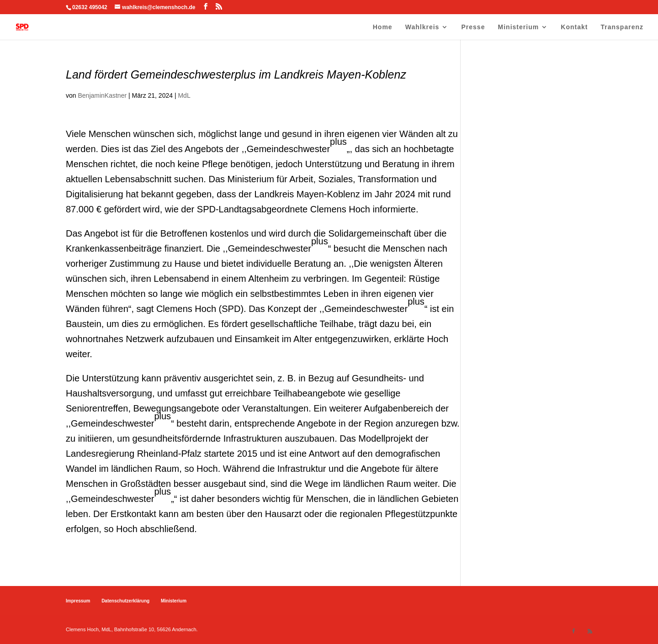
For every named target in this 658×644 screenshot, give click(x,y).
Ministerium (519, 27)
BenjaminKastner (102, 95)
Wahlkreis (422, 27)
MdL (184, 95)
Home (383, 27)
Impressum (78, 601)
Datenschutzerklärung (125, 601)
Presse (473, 27)
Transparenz (622, 27)
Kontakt (574, 27)
